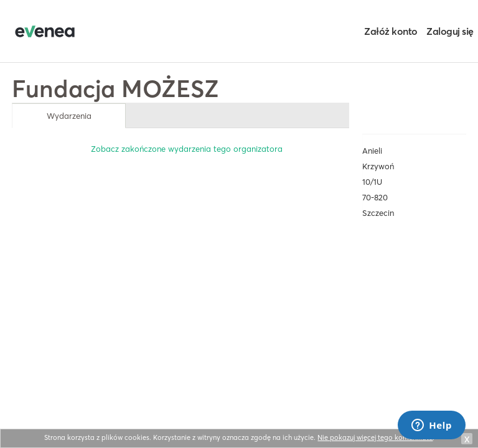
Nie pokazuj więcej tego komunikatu (375, 437)
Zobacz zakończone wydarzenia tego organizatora (187, 149)
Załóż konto (391, 31)
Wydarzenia (69, 116)
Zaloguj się (450, 31)
